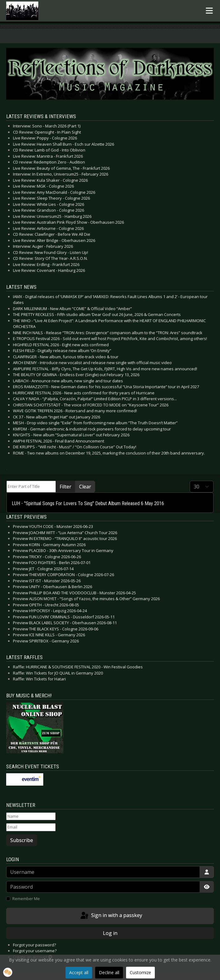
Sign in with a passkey (111, 916)
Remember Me (26, 899)
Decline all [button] (109, 972)
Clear (85, 487)
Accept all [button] (79, 972)
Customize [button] (140, 972)
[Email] (31, 827)
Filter (66, 487)
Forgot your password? (34, 945)
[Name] (31, 816)
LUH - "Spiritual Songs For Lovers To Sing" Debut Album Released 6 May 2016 (88, 503)
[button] (8, 972)
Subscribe (22, 840)
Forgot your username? (35, 951)
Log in (110, 933)
